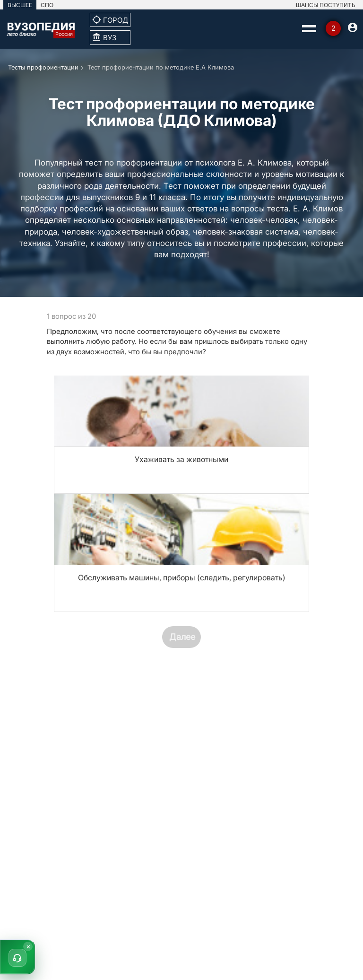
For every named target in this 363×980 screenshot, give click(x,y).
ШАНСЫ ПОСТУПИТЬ (326, 5)
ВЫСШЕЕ (20, 5)
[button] (17, 957)
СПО (47, 5)
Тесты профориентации (43, 67)
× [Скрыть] (28, 946)
